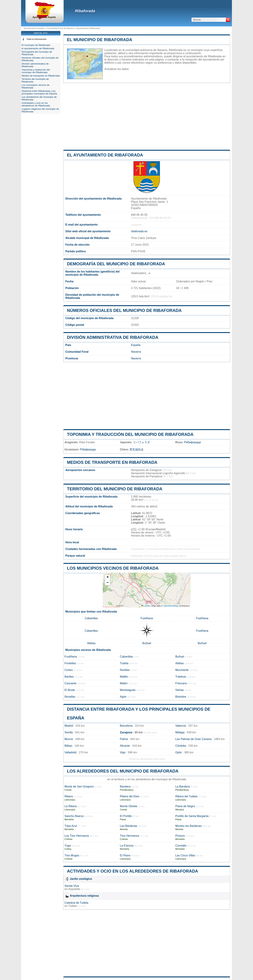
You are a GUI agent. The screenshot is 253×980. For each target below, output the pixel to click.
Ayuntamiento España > (35, 28)
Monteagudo (128, 690)
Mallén (124, 677)
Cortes (69, 670)
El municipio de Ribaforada (100, 40)
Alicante (125, 746)
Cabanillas (91, 618)
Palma (124, 739)
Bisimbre (181, 697)
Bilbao (68, 746)
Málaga (180, 732)
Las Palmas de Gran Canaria (193, 739)
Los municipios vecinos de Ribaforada (113, 568)
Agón (123, 697)
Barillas (69, 677)
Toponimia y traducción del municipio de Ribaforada (130, 434)
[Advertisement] (147, 116)
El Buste (70, 690)
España (136, 345)
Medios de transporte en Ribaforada (112, 462)
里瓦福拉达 (137, 449)
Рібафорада (88, 449)
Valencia (181, 726)
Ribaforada (85, 11)
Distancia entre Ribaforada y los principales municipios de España (39, 92)
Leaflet (146, 606)
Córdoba (181, 746)
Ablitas (91, 643)
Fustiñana (147, 618)
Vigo (123, 752)
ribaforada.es (139, 231)
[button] (108, 577)
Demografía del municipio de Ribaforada (116, 264)
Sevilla (69, 732)
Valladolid (70, 752)
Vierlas (180, 690)
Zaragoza (126, 732)
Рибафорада (192, 442)
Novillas (125, 670)
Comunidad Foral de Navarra (60, 28)
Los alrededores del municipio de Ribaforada (123, 771)
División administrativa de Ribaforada (113, 337)
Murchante (182, 670)
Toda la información (36, 39)
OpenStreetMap (171, 606)
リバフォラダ (141, 442)
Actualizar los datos (117, 69)
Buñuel (147, 643)
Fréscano (181, 683)
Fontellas (70, 663)
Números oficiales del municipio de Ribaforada (124, 310)
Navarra (136, 352)
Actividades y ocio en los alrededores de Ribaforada (132, 871)
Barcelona (126, 726)
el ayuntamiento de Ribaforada (105, 155)
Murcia (69, 739)
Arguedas (74, 889)
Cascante (70, 683)
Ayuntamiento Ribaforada (88, 28)
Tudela (124, 663)
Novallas (70, 697)
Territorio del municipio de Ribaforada (115, 489)
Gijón (179, 752)
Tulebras (181, 677)
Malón (124, 683)
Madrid (69, 726)
